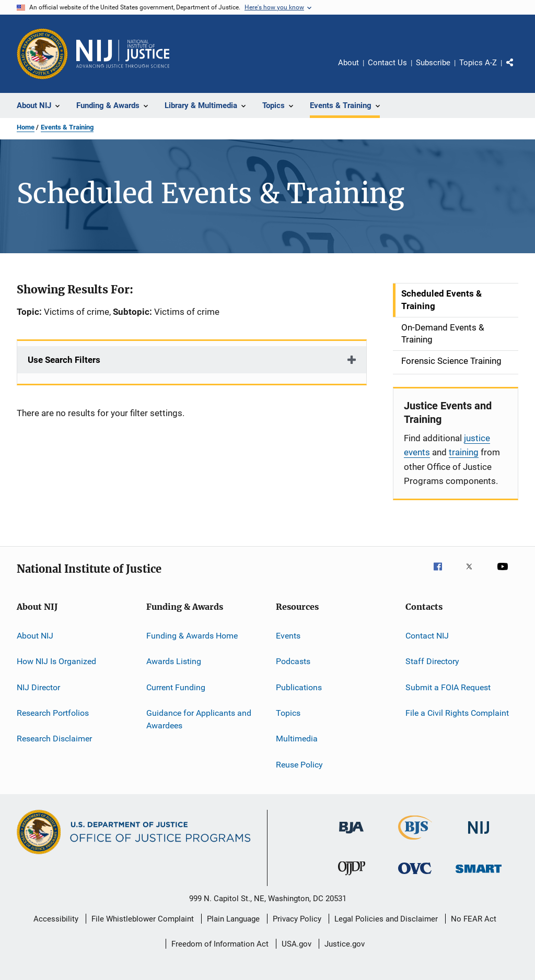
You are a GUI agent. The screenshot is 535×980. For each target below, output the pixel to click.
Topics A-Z (478, 63)
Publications (299, 687)
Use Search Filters (64, 360)
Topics (288, 713)
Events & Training (67, 127)
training (464, 452)
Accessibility (56, 919)
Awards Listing (174, 661)
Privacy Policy (297, 919)
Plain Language (233, 919)
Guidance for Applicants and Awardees (199, 719)
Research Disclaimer (54, 739)
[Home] (123, 54)
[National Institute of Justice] (479, 836)
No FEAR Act (474, 919)
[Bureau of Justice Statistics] (415, 842)
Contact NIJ (427, 636)
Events (288, 636)
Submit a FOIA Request (448, 687)
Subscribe (433, 63)
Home (26, 127)
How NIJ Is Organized (56, 661)
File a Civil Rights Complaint (457, 713)
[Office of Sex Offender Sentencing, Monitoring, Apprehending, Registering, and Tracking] (479, 875)
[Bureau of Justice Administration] (351, 835)
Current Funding (176, 687)
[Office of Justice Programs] (42, 54)
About (348, 63)
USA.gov (296, 944)
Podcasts (293, 661)
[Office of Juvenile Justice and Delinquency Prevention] (352, 877)
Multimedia (297, 739)
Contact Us (387, 63)
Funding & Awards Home (192, 636)
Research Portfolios (53, 713)
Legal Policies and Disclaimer (386, 919)
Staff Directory (432, 661)
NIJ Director (38, 687)
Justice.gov (345, 944)
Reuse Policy (299, 765)
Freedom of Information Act (220, 944)
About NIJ (35, 636)
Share (518, 70)
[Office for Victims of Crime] (415, 876)
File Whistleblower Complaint (143, 919)
